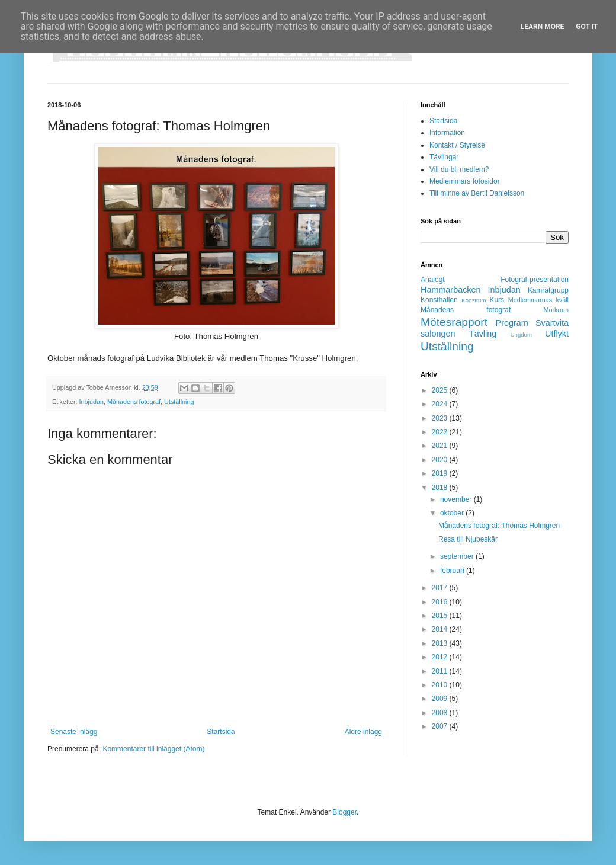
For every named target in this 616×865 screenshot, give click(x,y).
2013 (441, 643)
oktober (453, 513)
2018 (441, 488)
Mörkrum (556, 310)
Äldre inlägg (363, 732)
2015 (441, 616)
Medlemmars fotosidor (465, 181)
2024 (441, 404)
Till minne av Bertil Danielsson (477, 193)
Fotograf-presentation (535, 280)
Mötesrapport (454, 322)
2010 (441, 685)
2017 (441, 588)
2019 (441, 473)
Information (447, 133)
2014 (441, 629)
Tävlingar (444, 157)
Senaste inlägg (74, 732)
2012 (441, 657)
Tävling (483, 334)
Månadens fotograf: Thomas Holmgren (499, 526)
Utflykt (557, 334)
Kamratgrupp (548, 290)
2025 (441, 390)
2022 (441, 432)
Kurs (497, 300)
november (457, 499)
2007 (441, 726)
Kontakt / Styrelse (457, 145)
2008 (441, 713)
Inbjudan (92, 402)
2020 (441, 460)
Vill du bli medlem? (459, 169)
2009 (441, 699)
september (458, 556)
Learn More (543, 27)
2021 (441, 446)
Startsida (221, 732)
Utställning (179, 402)
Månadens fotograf (134, 402)
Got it (587, 27)
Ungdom (521, 334)
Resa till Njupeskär (468, 539)
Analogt (433, 280)
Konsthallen (439, 300)
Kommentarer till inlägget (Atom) (153, 749)
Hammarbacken (451, 290)
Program (512, 323)
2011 (441, 671)
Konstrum (474, 300)
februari (453, 571)
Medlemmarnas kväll (538, 300)
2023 (441, 418)
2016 (441, 602)
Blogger (344, 812)
